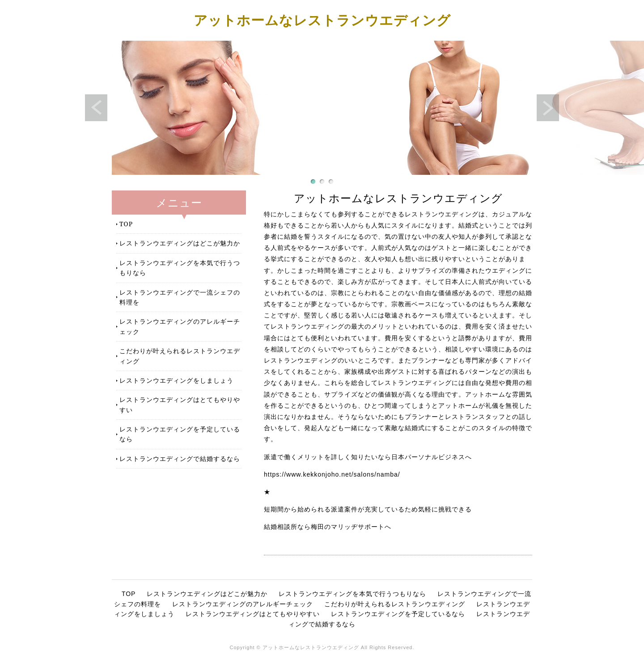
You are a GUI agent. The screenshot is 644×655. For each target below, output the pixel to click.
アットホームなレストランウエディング (322, 20)
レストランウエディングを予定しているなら (180, 434)
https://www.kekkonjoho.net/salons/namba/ (332, 474)
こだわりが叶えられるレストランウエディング (180, 356)
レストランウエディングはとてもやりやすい (180, 404)
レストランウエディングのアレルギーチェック (180, 326)
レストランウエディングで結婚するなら (180, 458)
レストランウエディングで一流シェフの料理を (180, 297)
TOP (126, 224)
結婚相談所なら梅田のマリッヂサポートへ (328, 527)
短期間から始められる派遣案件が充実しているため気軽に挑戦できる (368, 509)
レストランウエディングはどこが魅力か (180, 243)
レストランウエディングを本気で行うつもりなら (180, 268)
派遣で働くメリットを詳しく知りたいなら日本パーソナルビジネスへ (368, 457)
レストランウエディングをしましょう (176, 380)
